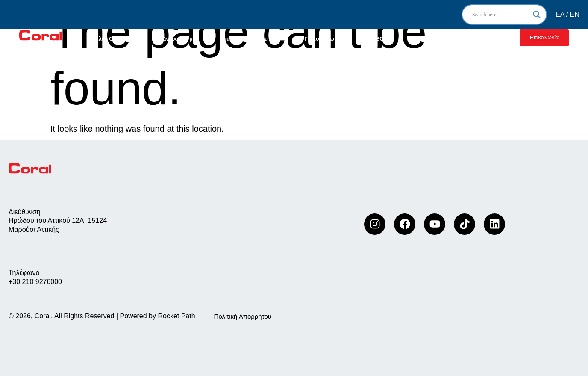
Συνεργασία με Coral (466, 39)
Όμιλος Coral (111, 39)
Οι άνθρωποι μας (177, 39)
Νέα (412, 39)
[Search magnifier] (537, 15)
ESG (378, 39)
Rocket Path (176, 316)
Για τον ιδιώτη (327, 39)
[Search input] (500, 15)
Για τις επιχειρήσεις (251, 39)
